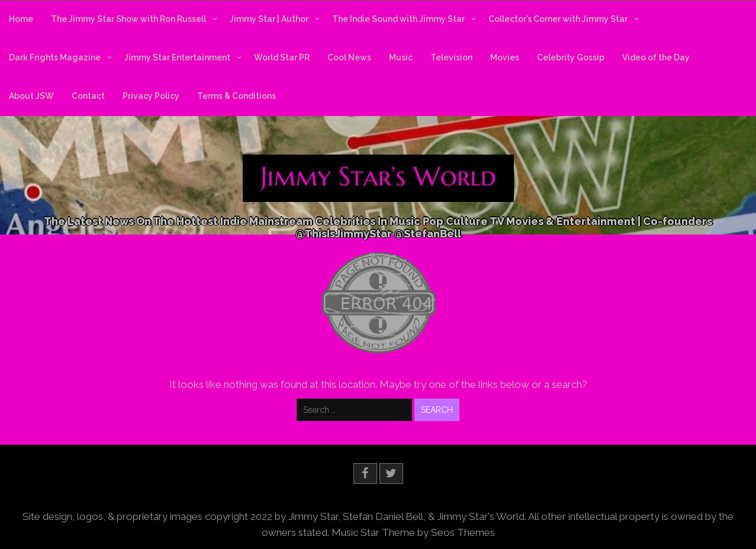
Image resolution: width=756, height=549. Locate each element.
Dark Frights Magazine (55, 57)
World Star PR (282, 57)
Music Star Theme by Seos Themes (413, 532)
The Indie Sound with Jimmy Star (398, 19)
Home (21, 19)
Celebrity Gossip (571, 57)
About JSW (31, 96)
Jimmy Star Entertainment (177, 57)
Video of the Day (656, 57)
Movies (505, 57)
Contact (88, 96)
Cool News (349, 57)
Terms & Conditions (237, 96)
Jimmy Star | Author (269, 19)
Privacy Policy (151, 96)
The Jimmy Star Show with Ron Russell (128, 19)
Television (451, 57)
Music (401, 57)
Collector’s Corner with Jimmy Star (558, 19)
